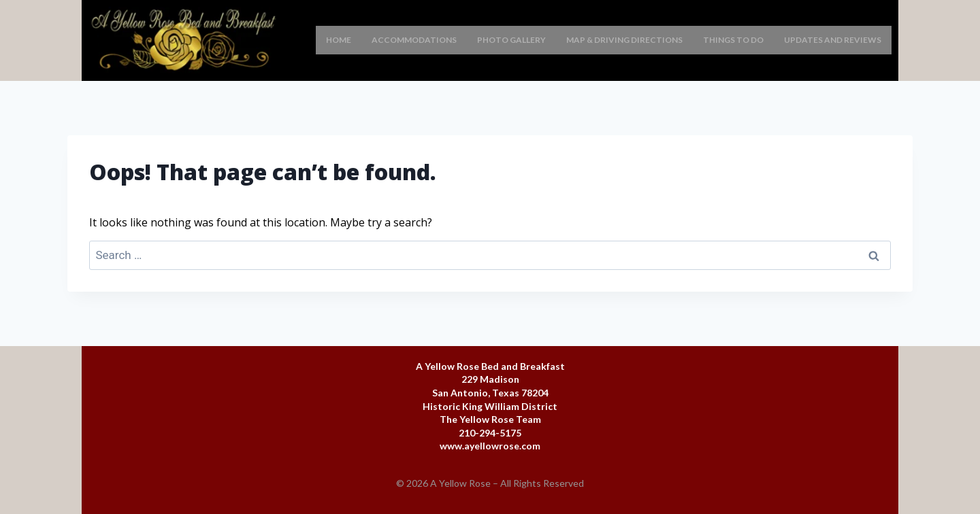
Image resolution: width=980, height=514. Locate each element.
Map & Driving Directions (624, 40)
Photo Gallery (511, 40)
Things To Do (733, 40)
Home (339, 40)
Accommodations (414, 40)
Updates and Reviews (833, 40)
